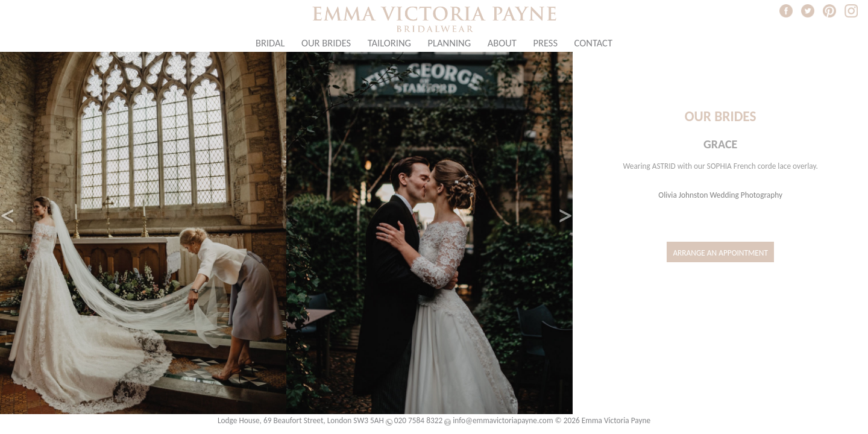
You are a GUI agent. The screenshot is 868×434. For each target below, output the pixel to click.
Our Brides (326, 43)
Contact (594, 43)
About (502, 43)
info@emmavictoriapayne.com (503, 420)
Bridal (270, 43)
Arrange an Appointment (720, 253)
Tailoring (389, 43)
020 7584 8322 (418, 420)
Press (545, 43)
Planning (450, 43)
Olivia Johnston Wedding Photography (720, 195)
